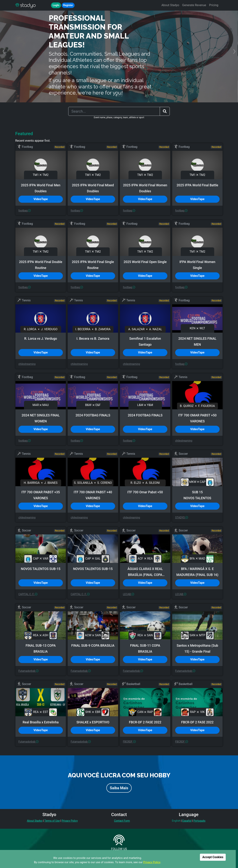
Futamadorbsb (28, 671)
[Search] (114, 111)
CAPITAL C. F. (28, 594)
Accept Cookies (213, 857)
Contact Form (122, 821)
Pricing (214, 5)
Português (199, 821)
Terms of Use (52, 821)
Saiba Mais (119, 788)
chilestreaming (27, 364)
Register (68, 5)
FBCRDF (129, 742)
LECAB (128, 594)
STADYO (182, 517)
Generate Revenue (194, 5)
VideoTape (41, 199)
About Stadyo (170, 5)
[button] (116, 95)
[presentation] (4, 51)
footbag (25, 211)
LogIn (56, 5)
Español (187, 821)
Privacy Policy (152, 862)
